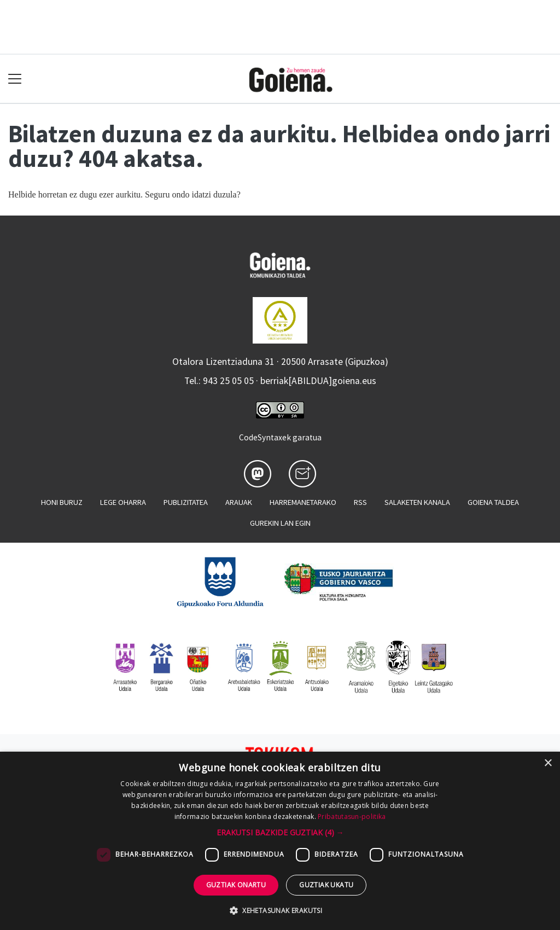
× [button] (548, 763)
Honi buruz (62, 502)
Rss (360, 502)
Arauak (239, 502)
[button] (280, 832)
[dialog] (280, 841)
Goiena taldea (493, 502)
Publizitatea (186, 502)
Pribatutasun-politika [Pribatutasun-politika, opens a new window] (352, 816)
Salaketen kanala (417, 502)
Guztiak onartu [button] (236, 885)
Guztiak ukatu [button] (326, 885)
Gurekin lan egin (280, 523)
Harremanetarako (303, 502)
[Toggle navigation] (15, 79)
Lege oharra (123, 502)
